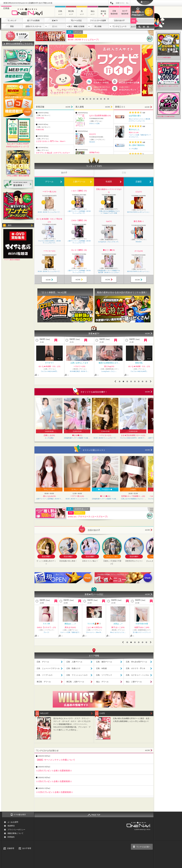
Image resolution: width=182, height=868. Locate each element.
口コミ (55, 26)
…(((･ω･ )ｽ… (46, 624)
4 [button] (90, 99)
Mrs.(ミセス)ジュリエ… (70, 632)
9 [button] (108, 99)
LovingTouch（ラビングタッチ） (109, 242)
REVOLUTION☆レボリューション (139, 212)
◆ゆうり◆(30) (109, 250)
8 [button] (105, 99)
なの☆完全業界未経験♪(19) (100, 116)
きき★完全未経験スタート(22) (133, 435)
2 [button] (83, 99)
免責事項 (11, 826)
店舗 (133, 21)
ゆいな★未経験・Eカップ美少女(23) (49, 220)
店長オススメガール (33, 26)
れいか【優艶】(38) (79, 250)
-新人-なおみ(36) (49, 496)
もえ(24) (142, 627)
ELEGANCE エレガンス (49, 371)
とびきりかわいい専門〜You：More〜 (51, 141)
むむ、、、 (94, 624)
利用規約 (11, 837)
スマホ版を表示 (20, 815)
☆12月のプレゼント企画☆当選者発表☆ (54, 792)
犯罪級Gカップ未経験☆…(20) (133, 496)
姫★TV (55, 21)
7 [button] (101, 99)
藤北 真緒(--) (139, 221)
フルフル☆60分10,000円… (109, 371)
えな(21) (139, 192)
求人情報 (98, 26)
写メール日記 (76, 21)
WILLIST (44, 713)
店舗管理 (11, 848)
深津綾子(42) (94, 152)
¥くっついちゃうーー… (118, 624)
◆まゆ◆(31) (77, 435)
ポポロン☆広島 (94, 123)
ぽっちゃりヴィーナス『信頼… (118, 632)
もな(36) (49, 366)
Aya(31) (109, 221)
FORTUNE (40, 130)
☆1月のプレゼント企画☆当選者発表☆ (54, 781)
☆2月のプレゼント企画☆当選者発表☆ (54, 771)
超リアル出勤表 (33, 21)
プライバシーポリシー (16, 830)
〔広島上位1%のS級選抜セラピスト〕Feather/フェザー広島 (109, 212)
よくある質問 (13, 822)
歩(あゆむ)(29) (70, 627)
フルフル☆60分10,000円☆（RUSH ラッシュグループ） (49, 242)
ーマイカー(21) (49, 251)
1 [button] (80, 99)
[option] (95, 70)
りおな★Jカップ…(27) (118, 627)
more (149, 392)
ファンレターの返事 (98, 21)
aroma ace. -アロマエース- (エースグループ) (88, 517)
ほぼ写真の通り (135, 116)
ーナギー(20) (139, 366)
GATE (102, 713)
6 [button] (97, 99)
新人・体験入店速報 (76, 26)
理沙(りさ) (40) (134, 132)
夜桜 (142, 624)
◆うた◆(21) (105, 496)
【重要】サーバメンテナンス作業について (56, 760)
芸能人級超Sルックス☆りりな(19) (109, 191)
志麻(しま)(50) (49, 435)
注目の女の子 (119, 21)
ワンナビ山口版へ (143, 847)
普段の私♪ (109, 363)
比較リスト (122, 3)
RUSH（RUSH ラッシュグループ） (84, 40)
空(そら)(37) (46, 627)
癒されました (134, 129)
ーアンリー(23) (79, 366)
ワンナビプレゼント (149, 12)
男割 (12, 26)
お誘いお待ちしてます (139, 363)
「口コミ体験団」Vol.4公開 (53, 292)
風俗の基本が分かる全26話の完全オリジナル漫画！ (122, 292)
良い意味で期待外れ (137, 145)
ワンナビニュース (119, 26)
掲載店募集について (15, 833)
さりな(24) (139, 251)
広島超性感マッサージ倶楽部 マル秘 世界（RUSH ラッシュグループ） (109, 272)
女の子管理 (27, 848)
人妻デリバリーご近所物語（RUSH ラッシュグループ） (79, 212)
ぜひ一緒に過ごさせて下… (79, 363)
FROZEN (92, 142)
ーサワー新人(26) (49, 192)
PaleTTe (142, 632)
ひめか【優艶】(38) (79, 220)
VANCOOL (40, 118)
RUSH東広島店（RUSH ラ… (79, 371)
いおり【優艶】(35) (79, 191)
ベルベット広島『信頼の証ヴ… (94, 632)
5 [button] (94, 99)
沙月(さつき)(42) (94, 627)
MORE (69, 107)
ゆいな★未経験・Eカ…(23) (109, 366)
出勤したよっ (70, 624)
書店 (10, 225)
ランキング (12, 21)
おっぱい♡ (49, 363)
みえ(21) (92, 134)
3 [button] (87, 99)
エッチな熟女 (133, 149)
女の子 (133, 27)
